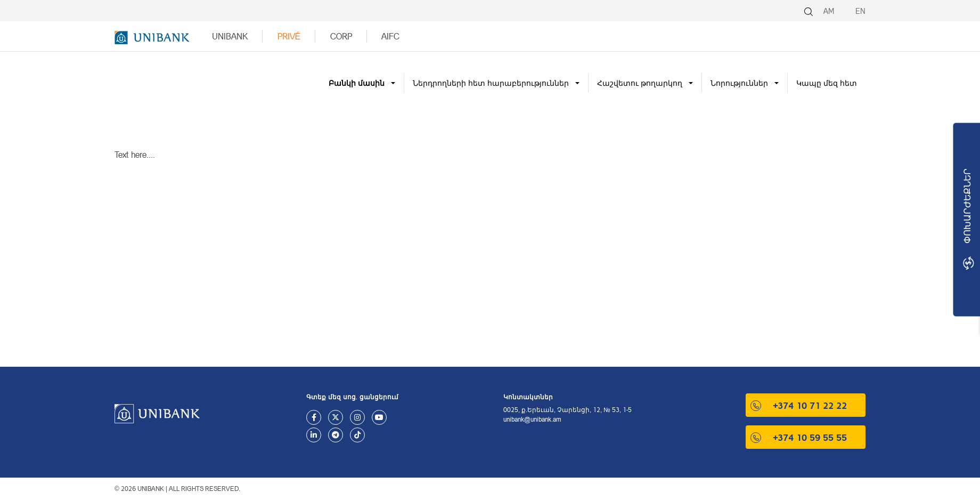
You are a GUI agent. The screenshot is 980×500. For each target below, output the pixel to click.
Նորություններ (739, 83)
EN (860, 11)
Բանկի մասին (357, 83)
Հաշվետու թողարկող (640, 83)
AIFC (390, 36)
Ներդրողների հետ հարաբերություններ (491, 83)
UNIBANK (230, 36)
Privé (289, 36)
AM (829, 11)
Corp (341, 36)
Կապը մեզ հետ (827, 83)
